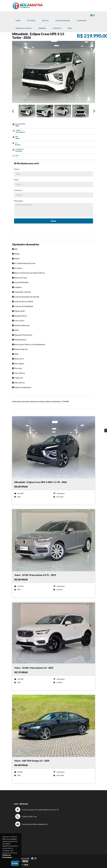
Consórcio (82, 21)
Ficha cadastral (63, 21)
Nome (17, 169)
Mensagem (18, 201)
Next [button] (94, 111)
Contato (57, 28)
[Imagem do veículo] (54, 447)
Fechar (15, 863)
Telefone (18, 190)
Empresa (42, 28)
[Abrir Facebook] (32, 858)
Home (18, 21)
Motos (45, 21)
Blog (70, 28)
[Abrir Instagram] (35, 858)
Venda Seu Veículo (24, 28)
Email (16, 180)
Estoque (31, 21)
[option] (54, 72)
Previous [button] (13, 111)
